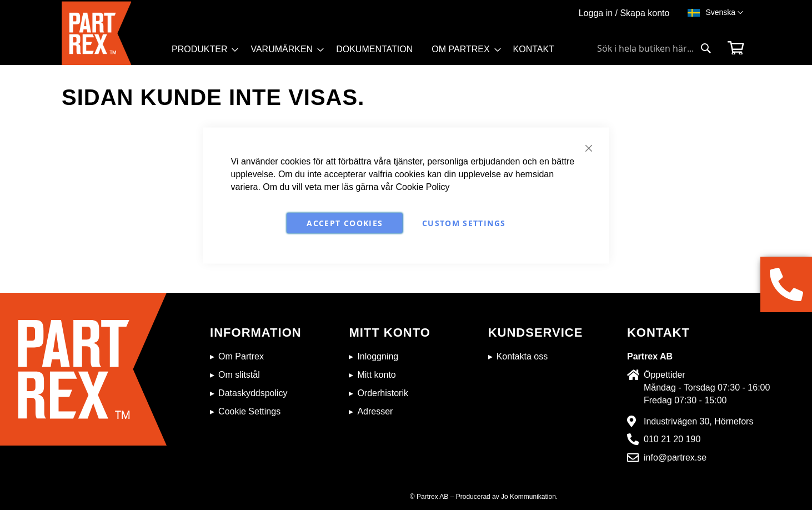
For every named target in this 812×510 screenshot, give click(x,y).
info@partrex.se (675, 457)
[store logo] (113, 33)
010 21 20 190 (672, 439)
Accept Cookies (345, 222)
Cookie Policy (423, 186)
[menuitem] (202, 49)
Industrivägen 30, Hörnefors (698, 421)
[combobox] (654, 48)
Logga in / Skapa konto (624, 13)
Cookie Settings (249, 411)
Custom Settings (464, 222)
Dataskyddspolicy (253, 393)
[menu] (368, 53)
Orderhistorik (383, 393)
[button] (724, 13)
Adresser (375, 411)
